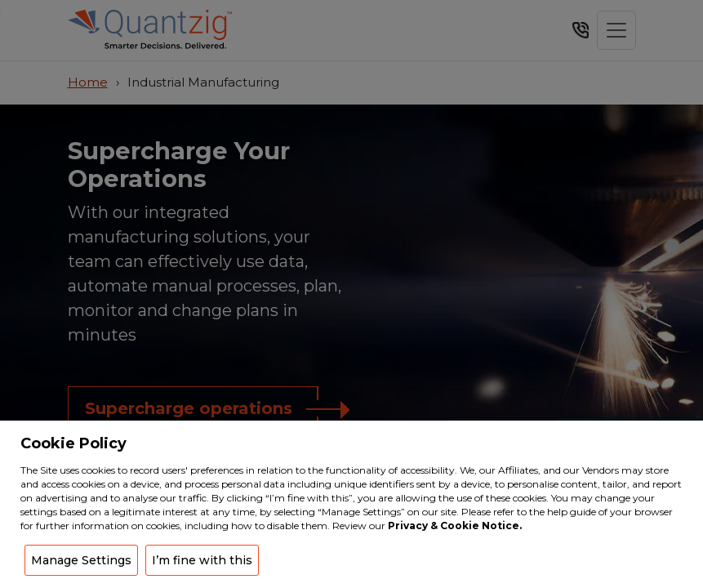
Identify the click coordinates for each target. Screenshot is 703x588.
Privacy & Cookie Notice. (455, 526)
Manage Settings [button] (81, 560)
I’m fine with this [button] (202, 560)
